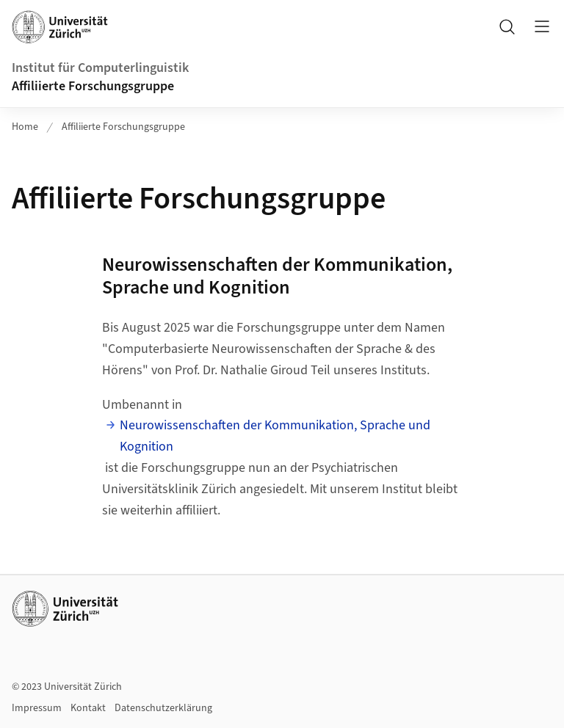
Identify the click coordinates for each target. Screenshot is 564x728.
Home (25, 127)
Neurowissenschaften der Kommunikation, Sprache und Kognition (275, 436)
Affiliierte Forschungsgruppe (93, 86)
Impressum (37, 708)
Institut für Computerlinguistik (100, 68)
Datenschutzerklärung (163, 708)
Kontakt (88, 708)
